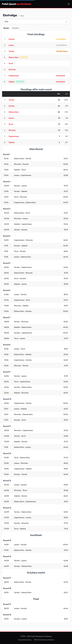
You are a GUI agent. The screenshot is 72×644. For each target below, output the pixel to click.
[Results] (6, 28)
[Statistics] (16, 28)
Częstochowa (14, 76)
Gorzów (12, 39)
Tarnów (11, 51)
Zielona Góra (14, 57)
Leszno (11, 45)
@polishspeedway (25, 640)
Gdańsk (12, 82)
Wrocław (12, 70)
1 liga (21, 16)
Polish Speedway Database (44, 640)
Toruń (11, 63)
